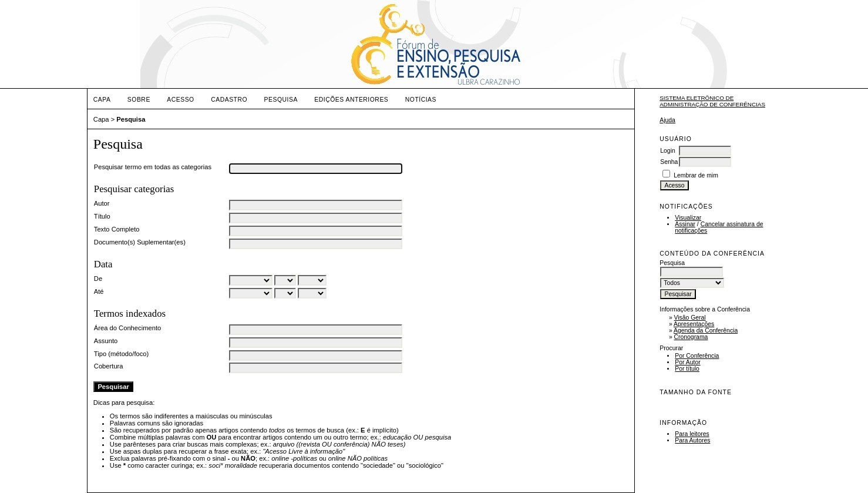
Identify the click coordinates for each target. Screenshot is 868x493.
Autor (102, 203)
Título (102, 216)
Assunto (106, 341)
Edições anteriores (351, 100)
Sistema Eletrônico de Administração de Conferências (712, 101)
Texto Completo (117, 229)
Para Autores (692, 440)
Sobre (139, 100)
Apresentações (694, 324)
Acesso (180, 100)
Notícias (421, 100)
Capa (102, 100)
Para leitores (692, 434)
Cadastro (229, 100)
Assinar (685, 224)
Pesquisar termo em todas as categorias (153, 167)
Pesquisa (281, 100)
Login (667, 151)
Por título (687, 369)
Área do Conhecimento (127, 328)
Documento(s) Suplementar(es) (140, 242)
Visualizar (688, 218)
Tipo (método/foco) (121, 354)
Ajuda (667, 120)
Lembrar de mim (696, 175)
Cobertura (109, 366)
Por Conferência (697, 356)
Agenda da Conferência (706, 331)
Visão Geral (690, 318)
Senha (669, 162)
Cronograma (691, 337)
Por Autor (687, 362)
